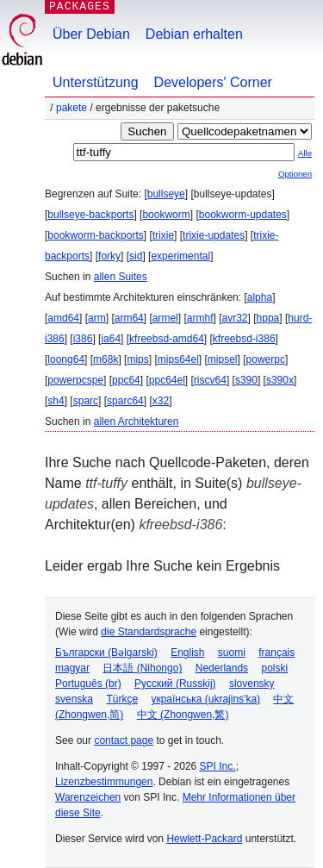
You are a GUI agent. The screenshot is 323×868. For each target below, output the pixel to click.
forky (109, 256)
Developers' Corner (213, 82)
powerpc (266, 359)
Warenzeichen (88, 797)
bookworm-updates (243, 215)
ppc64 (126, 380)
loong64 (66, 359)
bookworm (166, 215)
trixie (163, 235)
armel (165, 318)
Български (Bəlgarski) (106, 653)
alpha (260, 297)
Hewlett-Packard (204, 839)
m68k (106, 359)
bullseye (166, 194)
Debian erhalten (194, 34)
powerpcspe (75, 380)
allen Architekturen (137, 422)
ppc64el (167, 380)
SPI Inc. (218, 766)
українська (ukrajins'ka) (205, 699)
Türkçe (122, 699)
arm (97, 318)
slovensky (252, 684)
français (276, 653)
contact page (124, 740)
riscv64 (210, 380)
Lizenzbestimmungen (104, 782)
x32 (161, 401)
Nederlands (222, 668)
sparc (86, 401)
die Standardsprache (149, 632)
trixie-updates (214, 235)
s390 (246, 380)
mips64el (178, 359)
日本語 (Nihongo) (142, 668)
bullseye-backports (90, 215)
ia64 (111, 339)
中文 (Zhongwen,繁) (183, 715)
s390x (280, 380)
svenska (74, 699)
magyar (72, 668)
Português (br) (88, 684)
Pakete (71, 108)
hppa (268, 318)
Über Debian (91, 34)
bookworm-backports (95, 235)
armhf (200, 318)
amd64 (63, 318)
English (187, 653)
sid (136, 256)
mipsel (223, 359)
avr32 (235, 318)
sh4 (56, 401)
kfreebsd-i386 (244, 339)
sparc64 (125, 401)
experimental (180, 256)
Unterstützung (96, 82)
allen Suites (121, 277)
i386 (83, 339)
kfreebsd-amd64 (167, 339)
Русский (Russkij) (175, 684)
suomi (232, 653)
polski (274, 668)
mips (137, 359)
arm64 (129, 318)
